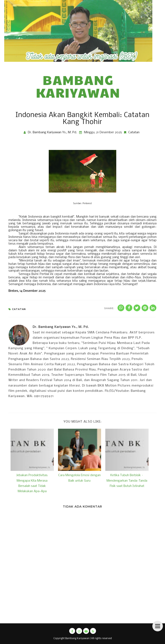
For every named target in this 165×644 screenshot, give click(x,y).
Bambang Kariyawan (78, 86)
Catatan (134, 132)
